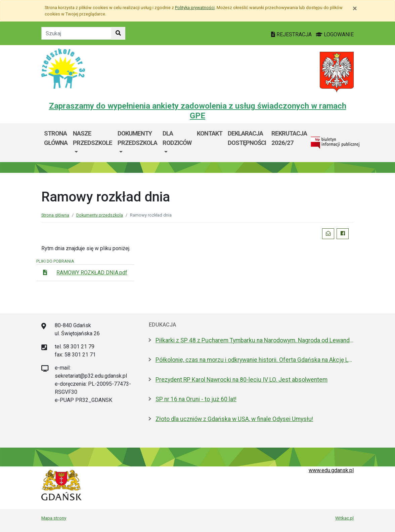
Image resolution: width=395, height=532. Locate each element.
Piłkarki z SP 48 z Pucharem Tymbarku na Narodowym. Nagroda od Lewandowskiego (255, 340)
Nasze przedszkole (93, 138)
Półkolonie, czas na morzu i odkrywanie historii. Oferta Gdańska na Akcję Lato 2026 (255, 360)
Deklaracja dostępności (247, 138)
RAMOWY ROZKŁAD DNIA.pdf (92, 273)
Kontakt (210, 133)
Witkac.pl (344, 518)
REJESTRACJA (292, 34)
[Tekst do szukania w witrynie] (76, 33)
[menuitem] (93, 143)
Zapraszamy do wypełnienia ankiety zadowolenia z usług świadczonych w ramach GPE (198, 111)
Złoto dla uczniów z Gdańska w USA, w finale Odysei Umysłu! (234, 419)
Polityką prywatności (195, 8)
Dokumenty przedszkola (137, 138)
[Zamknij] (355, 8)
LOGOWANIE (335, 34)
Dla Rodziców (177, 138)
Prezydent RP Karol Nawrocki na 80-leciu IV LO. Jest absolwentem (242, 380)
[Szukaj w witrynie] (118, 33)
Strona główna (56, 138)
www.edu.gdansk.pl (331, 470)
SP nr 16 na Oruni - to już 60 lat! (196, 399)
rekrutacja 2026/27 (289, 138)
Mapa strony (54, 518)
